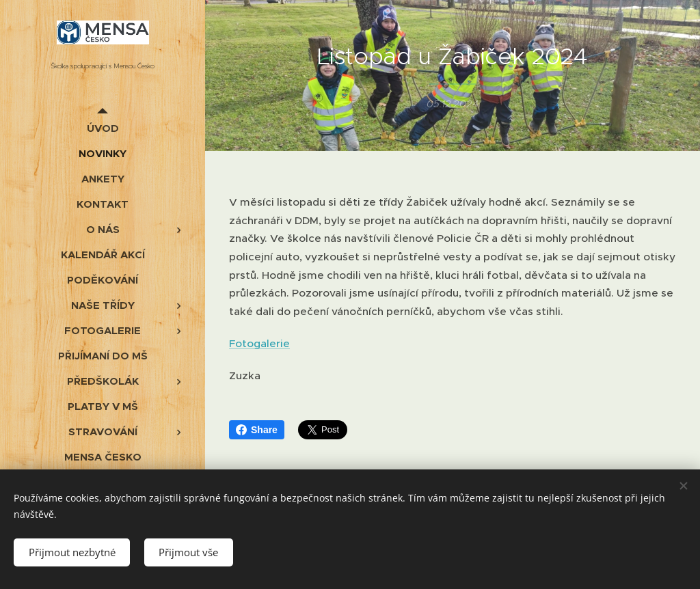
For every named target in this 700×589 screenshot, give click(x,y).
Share (257, 430)
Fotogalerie (259, 343)
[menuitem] (103, 128)
